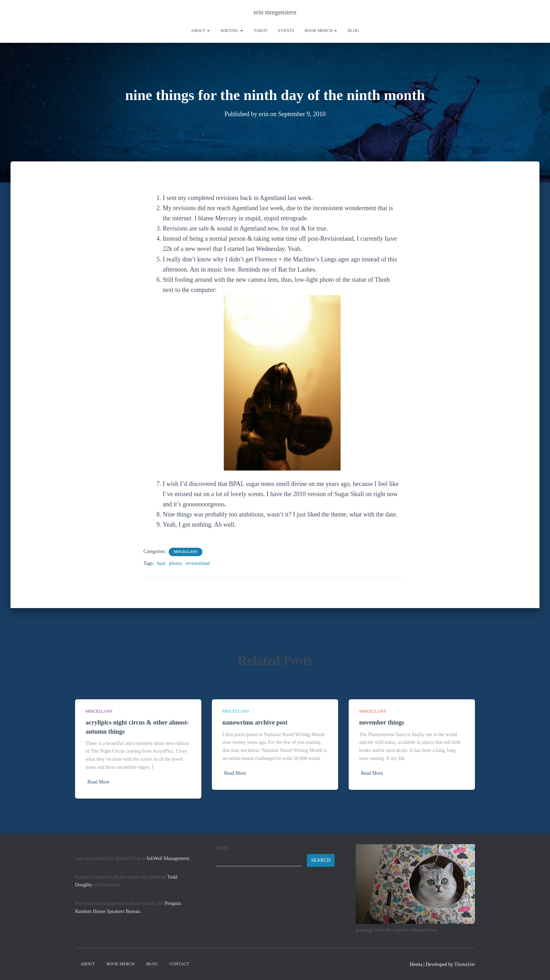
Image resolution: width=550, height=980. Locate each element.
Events (286, 31)
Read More (98, 782)
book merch (321, 31)
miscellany (186, 552)
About (200, 31)
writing (232, 31)
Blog (353, 31)
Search (222, 848)
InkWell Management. (169, 858)
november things (382, 722)
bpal (161, 563)
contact (179, 964)
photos (176, 563)
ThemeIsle (465, 964)
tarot (260, 31)
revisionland (198, 563)
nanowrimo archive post (255, 722)
